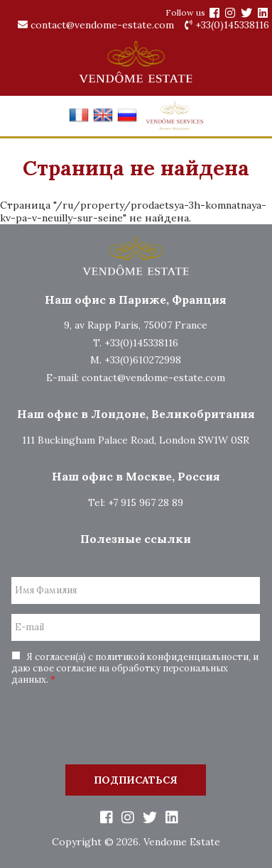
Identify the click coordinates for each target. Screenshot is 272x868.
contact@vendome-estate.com (96, 25)
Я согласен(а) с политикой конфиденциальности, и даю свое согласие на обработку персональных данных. (135, 668)
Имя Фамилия (46, 590)
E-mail (29, 627)
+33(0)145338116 (227, 25)
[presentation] (136, 727)
